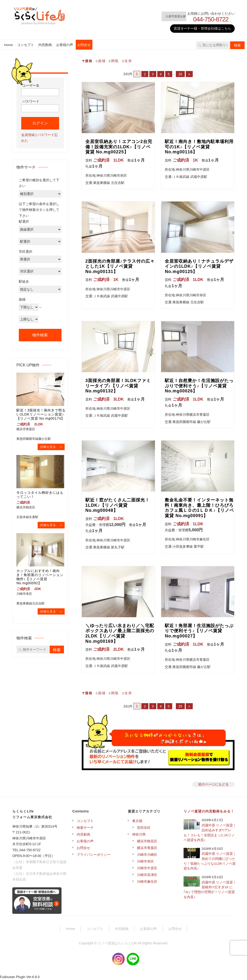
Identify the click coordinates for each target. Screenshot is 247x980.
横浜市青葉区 (147, 848)
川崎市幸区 (145, 861)
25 (181, 74)
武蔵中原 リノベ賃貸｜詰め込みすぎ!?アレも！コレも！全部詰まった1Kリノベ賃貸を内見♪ (210, 833)
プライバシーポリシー (94, 855)
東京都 (137, 821)
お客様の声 (65, 45)
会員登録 (28, 135)
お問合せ (84, 45)
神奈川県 (139, 834)
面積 (100, 61)
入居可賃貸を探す (169, 16)
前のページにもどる (213, 784)
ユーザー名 (31, 85)
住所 (127, 61)
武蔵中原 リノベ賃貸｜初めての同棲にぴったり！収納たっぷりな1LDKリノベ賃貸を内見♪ (210, 861)
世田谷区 (144, 828)
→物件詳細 (51, 447)
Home (8, 45)
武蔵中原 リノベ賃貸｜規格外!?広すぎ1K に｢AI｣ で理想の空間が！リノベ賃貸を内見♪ (210, 890)
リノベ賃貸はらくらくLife (117, 943)
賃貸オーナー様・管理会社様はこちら (202, 28)
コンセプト (26, 45)
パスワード (31, 101)
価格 (87, 61)
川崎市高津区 (147, 875)
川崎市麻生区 (147, 882)
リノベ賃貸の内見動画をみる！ (209, 811)
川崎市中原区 (147, 868)
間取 (113, 61)
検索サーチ (85, 828)
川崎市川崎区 (147, 855)
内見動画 (45, 45)
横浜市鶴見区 (147, 841)
